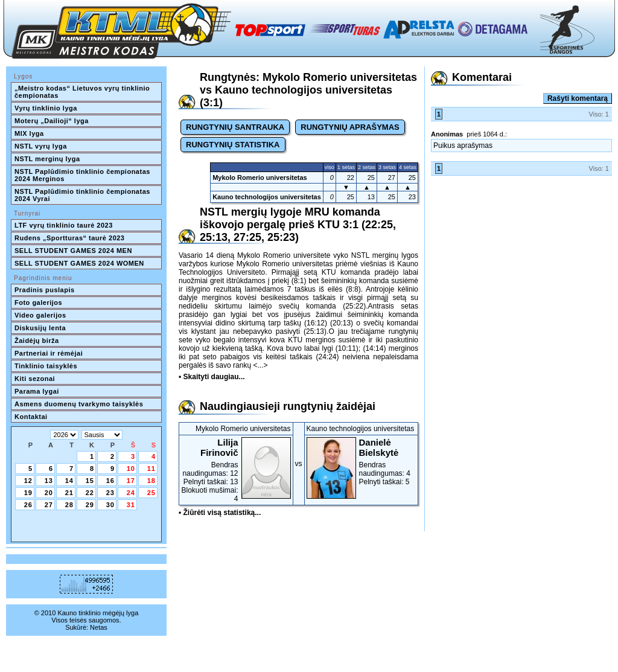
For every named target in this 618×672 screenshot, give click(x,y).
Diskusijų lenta (40, 328)
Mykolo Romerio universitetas (260, 178)
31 (131, 505)
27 (49, 505)
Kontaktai (31, 417)
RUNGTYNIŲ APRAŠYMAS (350, 127)
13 (49, 481)
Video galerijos (40, 315)
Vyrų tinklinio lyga (46, 108)
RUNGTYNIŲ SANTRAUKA (235, 127)
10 (131, 469)
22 (90, 493)
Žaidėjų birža (37, 341)
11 (151, 469)
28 (69, 505)
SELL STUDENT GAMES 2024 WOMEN (79, 263)
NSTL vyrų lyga (41, 146)
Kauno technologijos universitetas (267, 197)
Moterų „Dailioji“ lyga (52, 121)
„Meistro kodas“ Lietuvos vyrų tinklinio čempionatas (83, 92)
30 (110, 505)
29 (90, 505)
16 (110, 481)
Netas (99, 627)
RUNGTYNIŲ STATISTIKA (233, 145)
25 (151, 493)
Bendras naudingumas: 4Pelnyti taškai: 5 (362, 462)
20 (49, 493)
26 (28, 505)
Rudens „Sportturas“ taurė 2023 (70, 238)
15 (90, 481)
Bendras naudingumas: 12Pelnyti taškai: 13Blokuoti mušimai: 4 (236, 470)
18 (151, 481)
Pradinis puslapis (45, 290)
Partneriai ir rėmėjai (49, 353)
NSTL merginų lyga (47, 159)
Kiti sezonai (35, 379)
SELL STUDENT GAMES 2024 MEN (73, 251)
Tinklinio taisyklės (46, 366)
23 (110, 493)
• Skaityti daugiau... (212, 377)
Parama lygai (37, 391)
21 (69, 493)
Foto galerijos (38, 302)
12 (28, 481)
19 (28, 493)
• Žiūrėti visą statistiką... (220, 513)
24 (131, 493)
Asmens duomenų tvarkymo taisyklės (79, 404)
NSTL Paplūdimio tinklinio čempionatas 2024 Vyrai (83, 195)
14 (69, 481)
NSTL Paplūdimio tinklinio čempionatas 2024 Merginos (83, 175)
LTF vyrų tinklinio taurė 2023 (64, 225)
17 (131, 481)
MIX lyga (29, 133)
